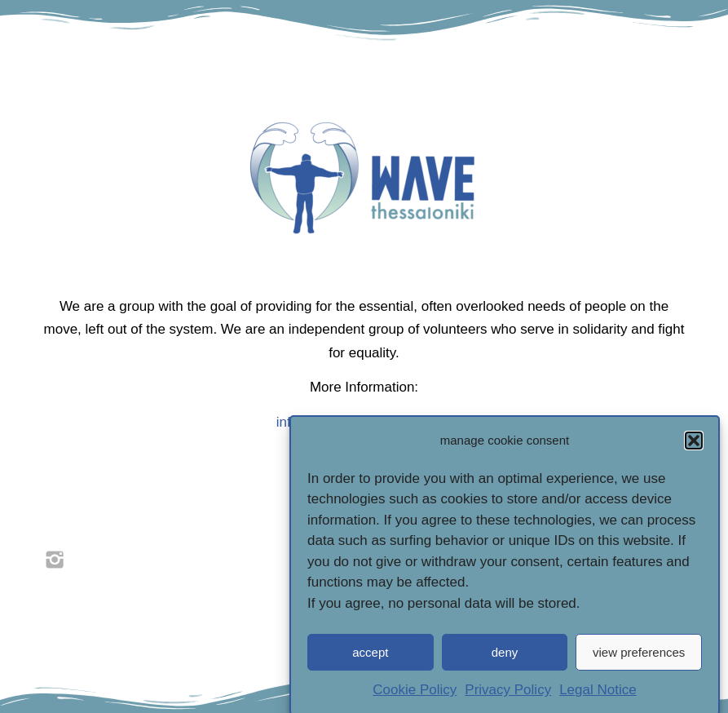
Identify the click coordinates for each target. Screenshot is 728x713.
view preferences (639, 660)
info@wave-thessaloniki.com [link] (364, 422)
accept (370, 660)
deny (505, 660)
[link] (55, 559)
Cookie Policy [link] (415, 698)
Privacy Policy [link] (508, 698)
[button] (694, 448)
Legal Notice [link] (598, 698)
